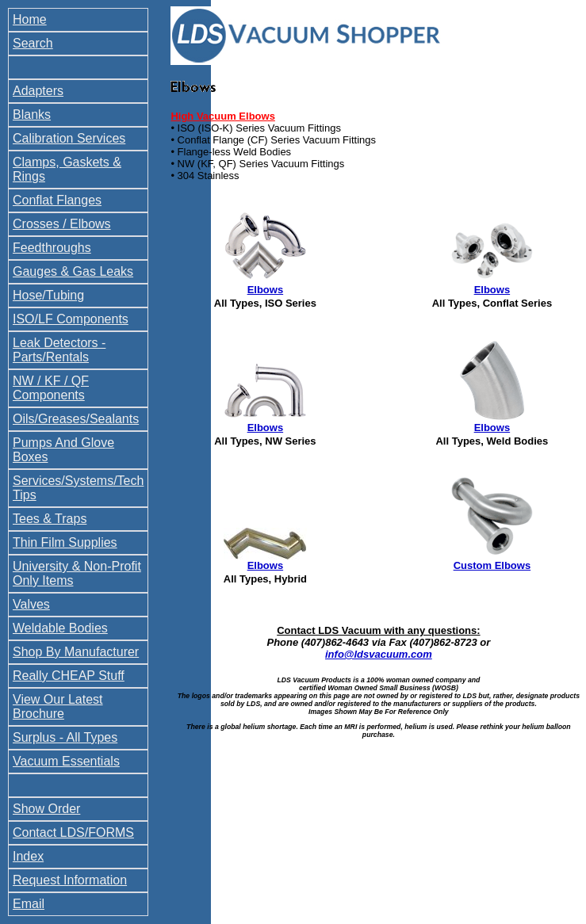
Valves (31, 604)
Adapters (38, 91)
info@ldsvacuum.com (379, 654)
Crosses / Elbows (62, 224)
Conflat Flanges (57, 200)
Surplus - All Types (65, 737)
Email (29, 904)
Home (30, 19)
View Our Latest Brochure (58, 706)
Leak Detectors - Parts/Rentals (59, 350)
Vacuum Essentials (66, 761)
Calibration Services (69, 138)
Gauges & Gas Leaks (73, 271)
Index (28, 856)
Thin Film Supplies (65, 542)
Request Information (70, 880)
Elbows (266, 290)
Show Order (46, 809)
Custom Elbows (492, 565)
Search (33, 43)
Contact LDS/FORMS (73, 832)
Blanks (32, 115)
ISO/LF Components (71, 319)
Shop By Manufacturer (76, 652)
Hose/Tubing (48, 295)
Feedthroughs (52, 248)
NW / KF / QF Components (51, 388)
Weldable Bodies (60, 628)
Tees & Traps (50, 519)
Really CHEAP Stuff (69, 676)
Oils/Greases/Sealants (76, 419)
